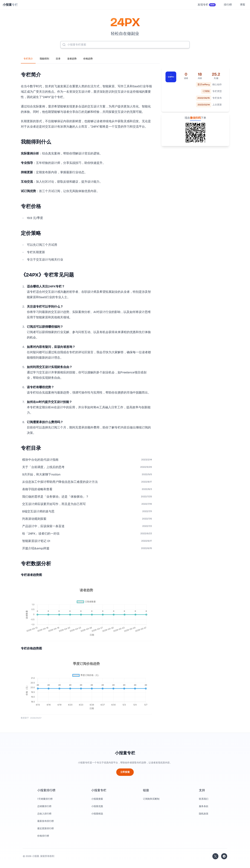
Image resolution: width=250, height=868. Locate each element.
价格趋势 (88, 59)
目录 (58, 59)
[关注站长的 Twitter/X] (215, 856)
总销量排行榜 (44, 806)
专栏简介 (28, 59)
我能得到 (44, 59)
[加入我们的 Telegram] (224, 856)
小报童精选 (97, 814)
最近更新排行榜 (46, 828)
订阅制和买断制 (151, 799)
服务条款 (204, 806)
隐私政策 (204, 814)
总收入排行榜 (44, 814)
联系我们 (204, 799)
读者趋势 (72, 59)
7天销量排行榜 (45, 799)
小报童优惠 (97, 806)
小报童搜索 (97, 799)
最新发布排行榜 (46, 821)
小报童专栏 (125, 753)
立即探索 (125, 772)
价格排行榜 (43, 836)
